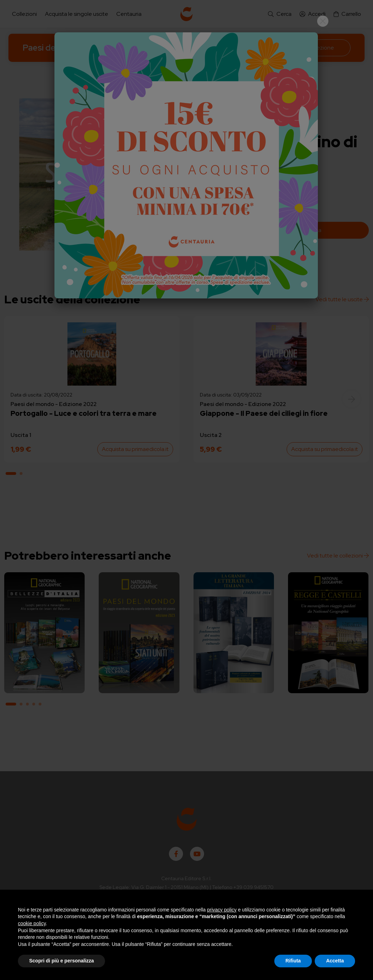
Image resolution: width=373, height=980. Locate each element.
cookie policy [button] (32, 923)
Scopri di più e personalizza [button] (61, 961)
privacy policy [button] (222, 910)
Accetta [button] (335, 961)
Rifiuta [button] (293, 961)
